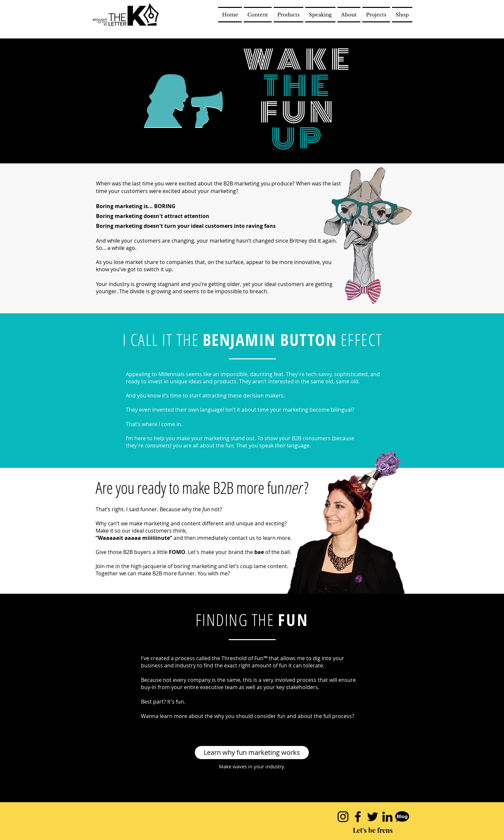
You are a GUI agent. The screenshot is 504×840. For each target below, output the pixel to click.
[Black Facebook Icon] (358, 817)
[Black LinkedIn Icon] (387, 817)
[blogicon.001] (402, 817)
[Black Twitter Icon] (373, 817)
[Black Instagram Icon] (343, 817)
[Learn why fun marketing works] (252, 753)
